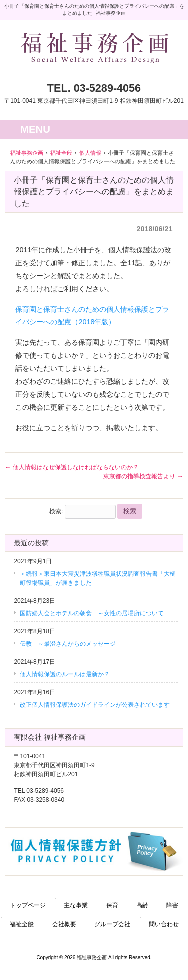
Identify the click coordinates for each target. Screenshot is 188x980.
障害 (172, 905)
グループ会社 (112, 924)
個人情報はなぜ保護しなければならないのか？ (71, 467)
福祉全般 (22, 924)
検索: (56, 511)
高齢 (142, 905)
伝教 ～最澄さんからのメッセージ (68, 644)
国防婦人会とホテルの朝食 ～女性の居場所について (92, 613)
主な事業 (76, 905)
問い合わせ (164, 924)
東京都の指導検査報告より (143, 476)
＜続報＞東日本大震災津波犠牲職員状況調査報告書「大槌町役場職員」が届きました (98, 578)
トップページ (28, 905)
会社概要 (64, 924)
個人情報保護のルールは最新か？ (65, 674)
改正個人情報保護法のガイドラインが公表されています (95, 705)
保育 (112, 905)
